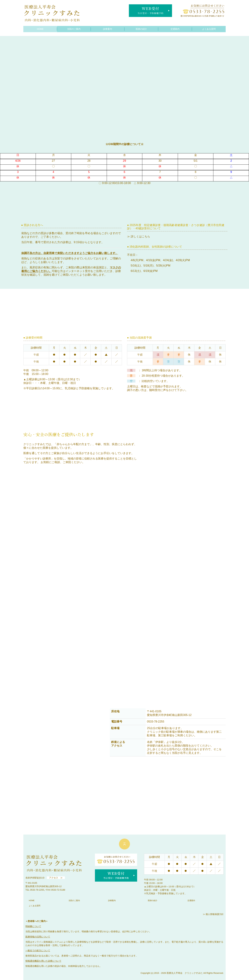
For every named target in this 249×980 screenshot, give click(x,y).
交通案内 (175, 29)
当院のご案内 (74, 29)
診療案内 (108, 29)
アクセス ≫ (56, 878)
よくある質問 (209, 29)
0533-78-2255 (37, 890)
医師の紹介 (141, 29)
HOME (40, 29)
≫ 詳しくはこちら (139, 236)
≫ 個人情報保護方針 (213, 914)
